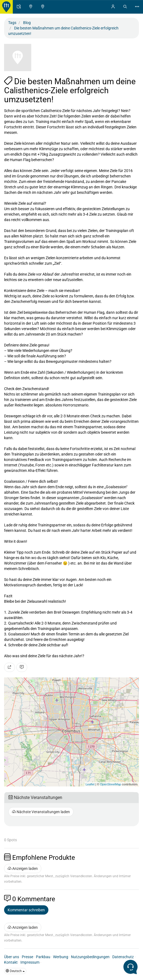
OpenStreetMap (111, 784)
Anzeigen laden (23, 869)
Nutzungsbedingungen (90, 957)
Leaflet (90, 784)
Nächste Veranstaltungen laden (41, 812)
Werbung (61, 957)
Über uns (12, 957)
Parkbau (43, 957)
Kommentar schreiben (26, 910)
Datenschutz (123, 957)
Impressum (30, 962)
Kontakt (11, 962)
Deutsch (15, 971)
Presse (27, 957)
